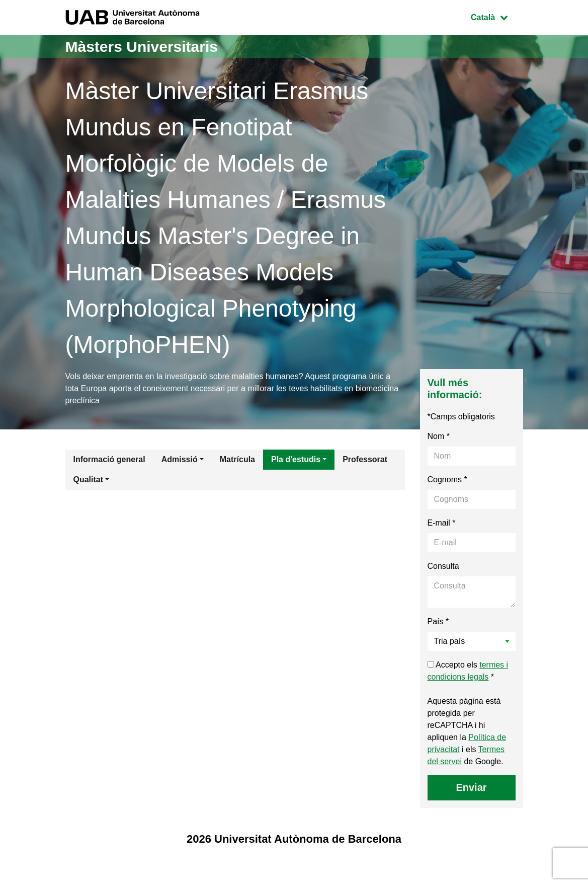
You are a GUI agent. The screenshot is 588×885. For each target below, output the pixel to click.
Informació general (109, 459)
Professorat (365, 459)
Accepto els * (468, 671)
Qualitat (89, 480)
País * (438, 621)
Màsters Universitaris (142, 47)
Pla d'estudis (296, 459)
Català (496, 16)
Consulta (443, 566)
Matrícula (237, 459)
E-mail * (442, 523)
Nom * (439, 436)
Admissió (180, 459)
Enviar (471, 787)
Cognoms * (447, 480)
